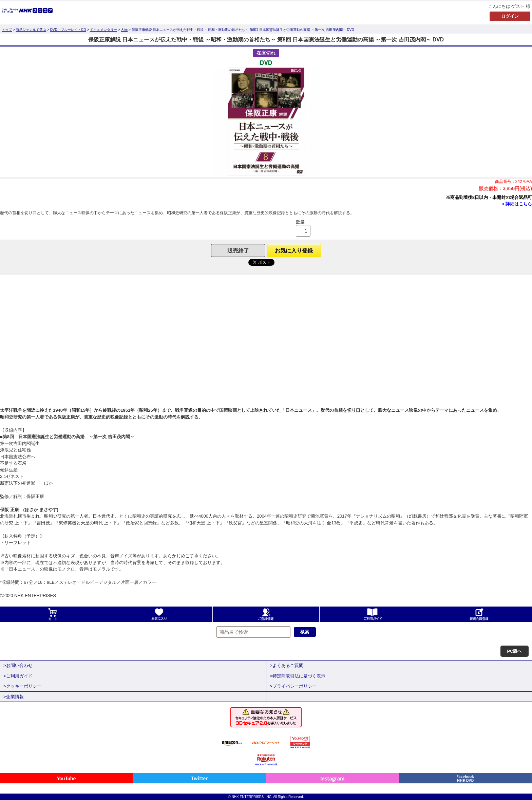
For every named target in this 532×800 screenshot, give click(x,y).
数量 (300, 222)
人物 (124, 30)
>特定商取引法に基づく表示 (298, 676)
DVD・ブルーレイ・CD (68, 30)
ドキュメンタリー (103, 30)
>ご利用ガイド (18, 676)
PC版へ (514, 651)
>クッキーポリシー (22, 686)
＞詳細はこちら (517, 204)
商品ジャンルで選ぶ (31, 30)
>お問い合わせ (18, 665)
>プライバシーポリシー (293, 686)
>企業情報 (14, 697)
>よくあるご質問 (287, 665)
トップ (7, 30)
